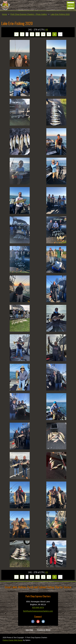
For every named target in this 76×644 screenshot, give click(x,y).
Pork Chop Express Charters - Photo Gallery (29, 14)
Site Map (29, 630)
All (47, 30)
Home (4, 14)
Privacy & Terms (44, 630)
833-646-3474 (38, 607)
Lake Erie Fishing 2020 (60, 14)
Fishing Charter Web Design (13, 640)
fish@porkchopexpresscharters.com (38, 611)
